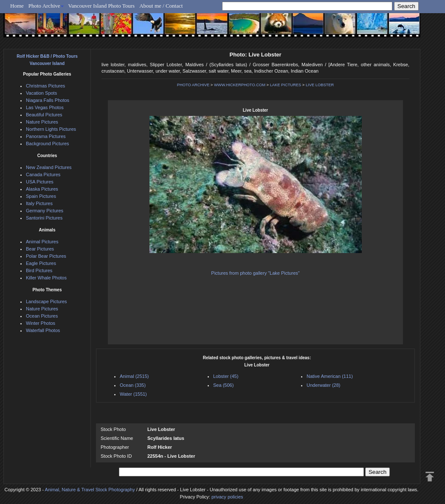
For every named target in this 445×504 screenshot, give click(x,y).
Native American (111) (330, 376)
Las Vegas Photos (45, 107)
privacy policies (227, 497)
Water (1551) (133, 394)
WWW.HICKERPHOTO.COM (240, 85)
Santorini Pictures (44, 218)
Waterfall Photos (43, 330)
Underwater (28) (323, 385)
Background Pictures (48, 144)
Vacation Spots (41, 93)
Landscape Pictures (46, 301)
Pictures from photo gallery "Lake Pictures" (255, 273)
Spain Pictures (41, 196)
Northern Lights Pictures (51, 129)
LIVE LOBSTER (320, 85)
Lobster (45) (226, 376)
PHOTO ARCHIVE (193, 85)
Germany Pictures (45, 211)
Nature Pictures (42, 122)
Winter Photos (41, 323)
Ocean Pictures (42, 316)
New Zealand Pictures (49, 167)
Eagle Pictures (41, 263)
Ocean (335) (133, 385)
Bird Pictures (39, 270)
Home (17, 6)
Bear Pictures (40, 249)
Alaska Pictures (42, 189)
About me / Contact (161, 6)
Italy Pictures (39, 203)
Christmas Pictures (45, 86)
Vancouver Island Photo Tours (102, 6)
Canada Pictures (43, 175)
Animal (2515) (134, 376)
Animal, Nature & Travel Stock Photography (90, 490)
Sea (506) (223, 385)
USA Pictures (40, 182)
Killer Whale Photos (46, 278)
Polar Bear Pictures (46, 256)
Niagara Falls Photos (48, 100)
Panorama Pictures (46, 136)
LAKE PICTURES (286, 85)
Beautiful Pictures (44, 115)
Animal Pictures (42, 242)
